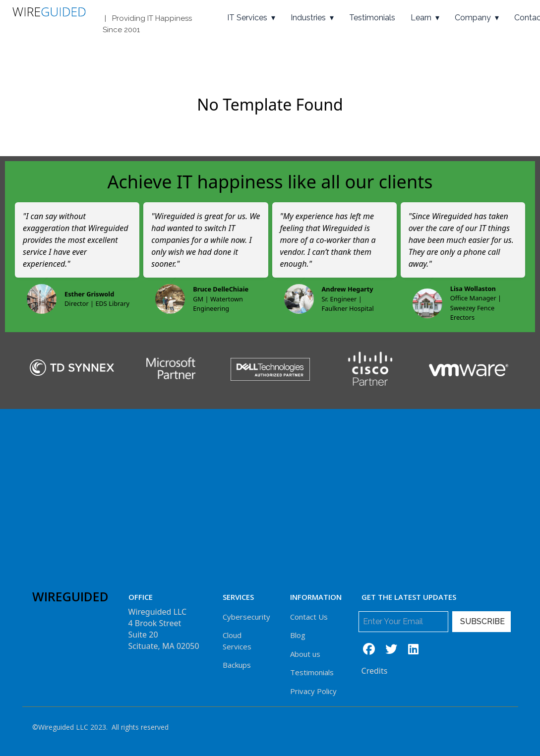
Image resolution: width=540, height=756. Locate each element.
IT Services (247, 18)
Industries (308, 18)
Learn (421, 18)
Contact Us (309, 617)
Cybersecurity (246, 617)
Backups (237, 665)
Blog (298, 635)
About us (305, 654)
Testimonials (372, 18)
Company (473, 18)
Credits (375, 671)
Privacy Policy (313, 691)
